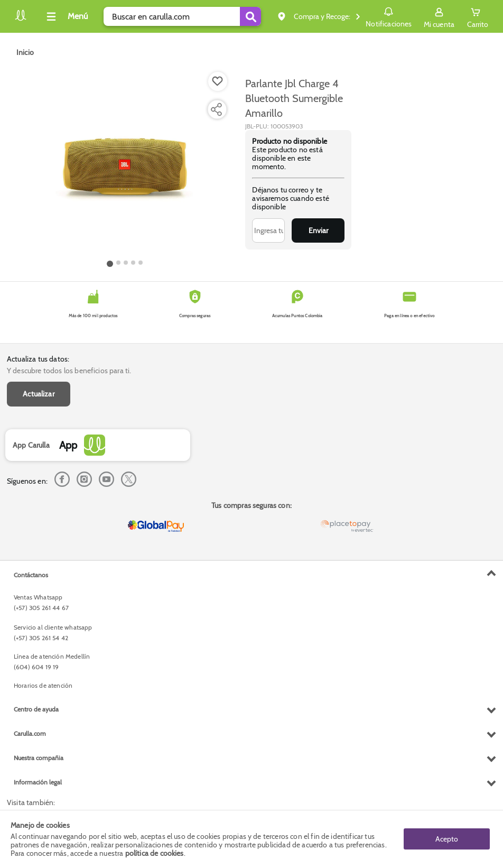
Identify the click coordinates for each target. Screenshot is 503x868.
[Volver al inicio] (21, 19)
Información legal (38, 782)
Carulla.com (30, 733)
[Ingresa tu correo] (268, 230)
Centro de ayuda (36, 709)
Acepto (447, 839)
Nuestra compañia (39, 758)
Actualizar (39, 394)
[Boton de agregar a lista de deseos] (218, 81)
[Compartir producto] (216, 109)
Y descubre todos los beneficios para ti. (69, 371)
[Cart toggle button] (478, 16)
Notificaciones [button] (389, 16)
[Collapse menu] (66, 16)
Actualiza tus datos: (38, 359)
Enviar (318, 230)
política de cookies (155, 853)
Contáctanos (31, 575)
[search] (182, 16)
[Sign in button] (439, 16)
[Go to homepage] (25, 52)
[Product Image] (125, 164)
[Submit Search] (250, 16)
